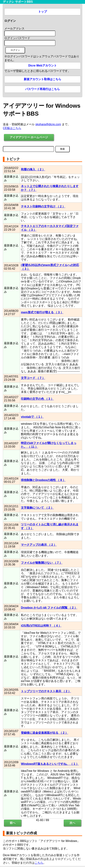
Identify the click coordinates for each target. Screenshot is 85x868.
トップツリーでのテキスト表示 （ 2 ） (46, 691)
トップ (42, 12)
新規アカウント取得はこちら (42, 79)
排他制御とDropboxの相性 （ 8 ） (43, 480)
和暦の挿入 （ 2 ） (33, 169)
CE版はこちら (12, 128)
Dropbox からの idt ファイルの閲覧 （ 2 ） (49, 608)
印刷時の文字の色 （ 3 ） (37, 399)
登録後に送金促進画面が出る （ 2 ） (44, 733)
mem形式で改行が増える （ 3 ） (42, 312)
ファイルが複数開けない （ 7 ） (42, 563)
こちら (39, 863)
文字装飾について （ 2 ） (37, 508)
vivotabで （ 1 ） (32, 417)
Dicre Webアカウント (42, 66)
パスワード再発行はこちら (42, 89)
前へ (13, 823)
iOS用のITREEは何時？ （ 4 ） (41, 626)
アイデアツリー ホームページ (29, 137)
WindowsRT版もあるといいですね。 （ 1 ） (50, 764)
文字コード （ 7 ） (33, 378)
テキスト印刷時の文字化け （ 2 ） (43, 206)
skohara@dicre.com (48, 124)
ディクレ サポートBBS (18, 2)
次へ (72, 823)
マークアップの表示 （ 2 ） (39, 545)
